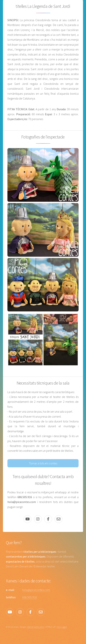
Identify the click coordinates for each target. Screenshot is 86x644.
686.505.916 (30, 597)
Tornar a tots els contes (43, 463)
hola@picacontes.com (36, 590)
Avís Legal (62, 627)
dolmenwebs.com (35, 627)
